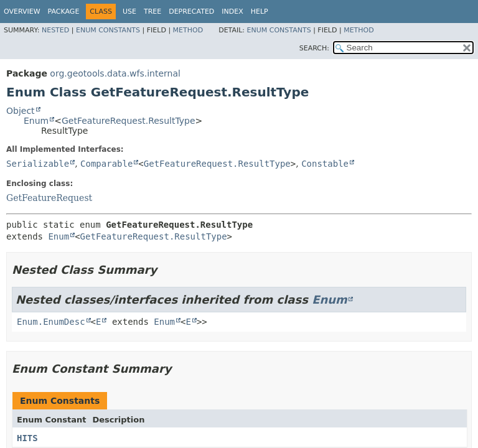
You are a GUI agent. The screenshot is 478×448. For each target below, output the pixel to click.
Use (129, 12)
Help (260, 12)
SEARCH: (314, 48)
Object (21, 111)
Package (64, 12)
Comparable (106, 164)
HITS (27, 438)
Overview (22, 12)
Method (188, 30)
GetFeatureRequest (49, 198)
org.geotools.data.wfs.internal (115, 73)
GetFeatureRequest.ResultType (129, 121)
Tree (152, 12)
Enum (36, 121)
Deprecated (191, 12)
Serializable (38, 164)
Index (232, 12)
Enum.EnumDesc (51, 322)
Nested (55, 30)
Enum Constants (108, 30)
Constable (325, 164)
